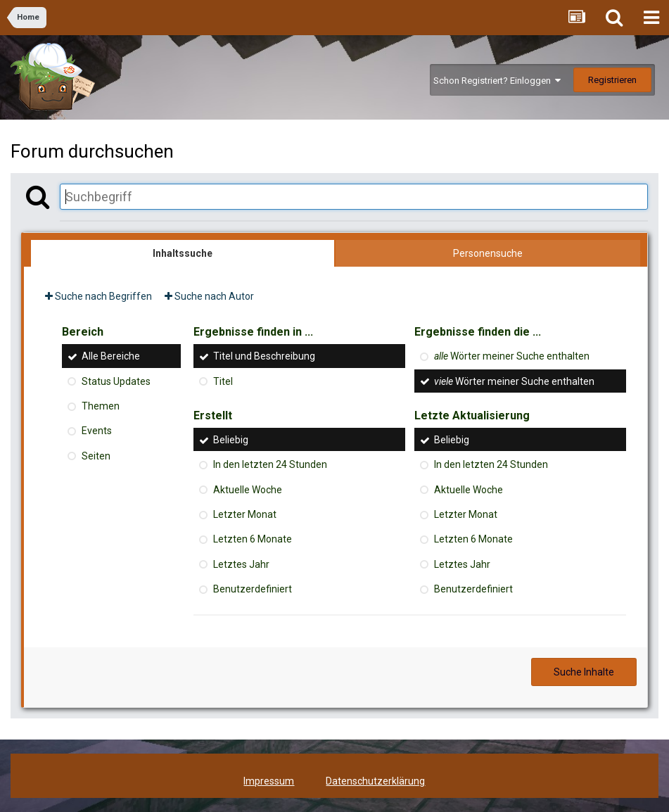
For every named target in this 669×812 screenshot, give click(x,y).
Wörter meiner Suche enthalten (512, 357)
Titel (223, 381)
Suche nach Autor (209, 296)
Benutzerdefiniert (253, 589)
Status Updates (116, 381)
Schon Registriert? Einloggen (497, 81)
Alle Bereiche (111, 357)
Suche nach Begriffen (98, 296)
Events (97, 431)
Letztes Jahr (241, 564)
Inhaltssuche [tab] (183, 253)
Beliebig (231, 440)
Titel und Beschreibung (264, 357)
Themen (101, 406)
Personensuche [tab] (488, 253)
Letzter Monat (245, 514)
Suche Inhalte (584, 672)
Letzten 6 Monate (253, 540)
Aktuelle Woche (248, 490)
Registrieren (612, 80)
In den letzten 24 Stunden (270, 465)
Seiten (96, 456)
